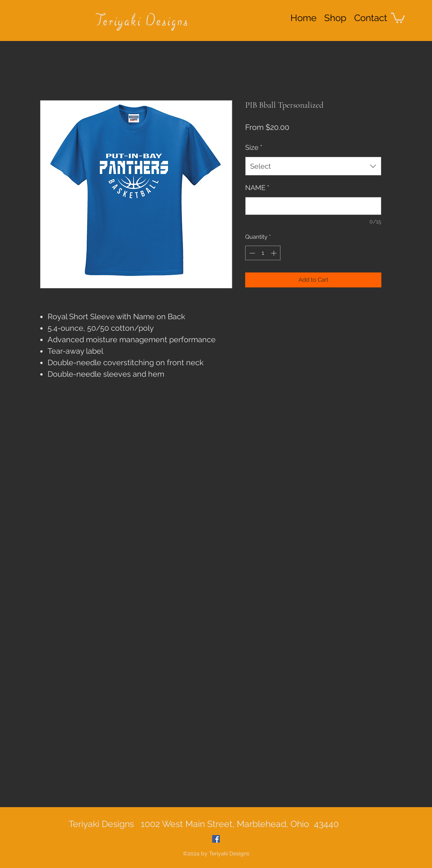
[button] (398, 17)
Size (254, 147)
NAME (257, 188)
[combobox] (313, 166)
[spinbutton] (263, 253)
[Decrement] (251, 253)
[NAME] (313, 206)
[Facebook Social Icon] (216, 839)
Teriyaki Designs (142, 22)
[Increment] (275, 253)
